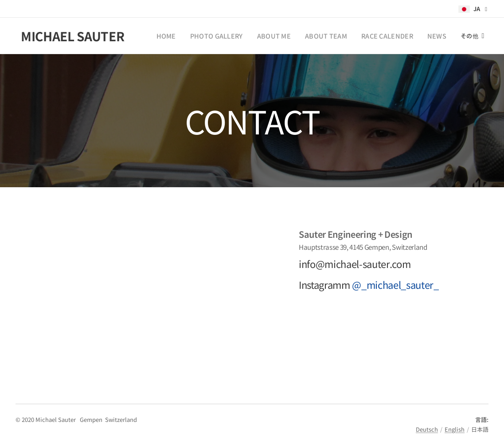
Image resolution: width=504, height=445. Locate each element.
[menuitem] (187, 36)
